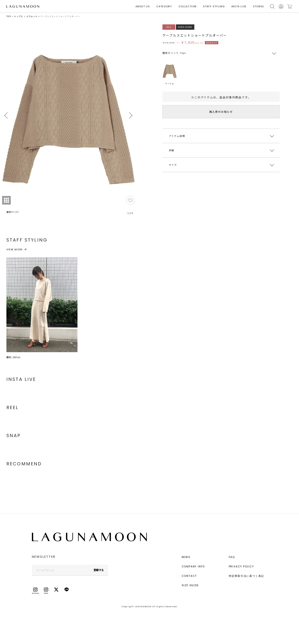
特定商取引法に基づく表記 (247, 576)
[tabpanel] (68, 122)
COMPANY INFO (193, 566)
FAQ (232, 557)
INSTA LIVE (239, 6)
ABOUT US (143, 6)
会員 (281, 7)
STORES (259, 6)
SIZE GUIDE (190, 585)
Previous (6, 116)
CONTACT (189, 576)
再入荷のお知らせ (221, 112)
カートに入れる (290, 7)
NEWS (186, 557)
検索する (272, 7)
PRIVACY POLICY (241, 566)
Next (130, 116)
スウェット (32, 16)
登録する (99, 570)
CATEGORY (164, 6)
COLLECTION (188, 6)
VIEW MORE (15, 249)
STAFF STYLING (214, 6)
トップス (19, 16)
